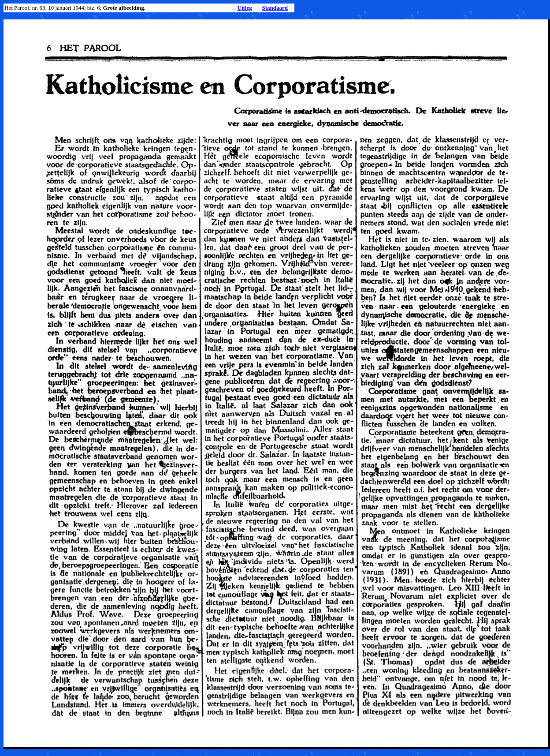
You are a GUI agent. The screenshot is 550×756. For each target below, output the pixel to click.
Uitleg (245, 8)
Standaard (275, 8)
